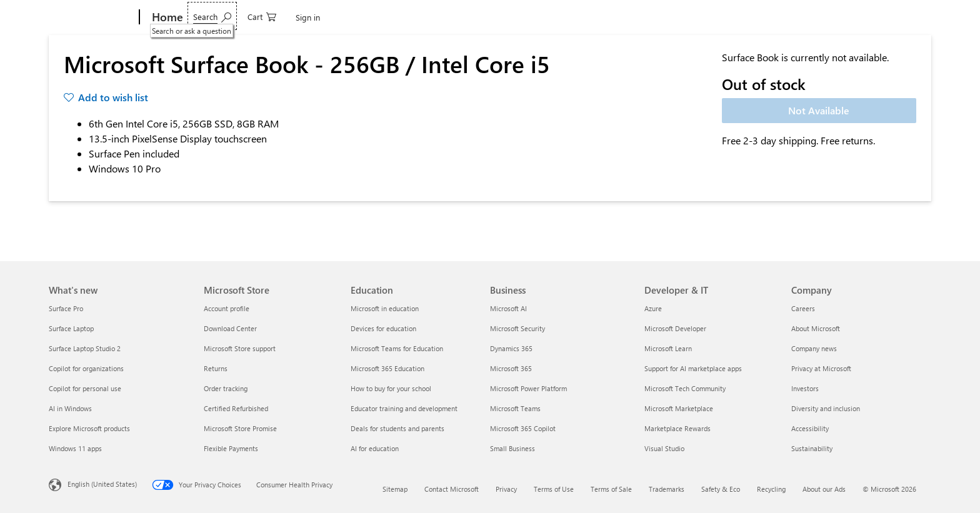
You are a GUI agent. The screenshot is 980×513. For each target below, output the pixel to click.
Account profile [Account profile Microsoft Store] (227, 308)
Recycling (771, 489)
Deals (421, 17)
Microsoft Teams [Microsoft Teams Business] (515, 408)
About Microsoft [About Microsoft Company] (816, 328)
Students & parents (545, 17)
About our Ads (824, 489)
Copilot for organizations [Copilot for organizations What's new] (86, 368)
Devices (210, 17)
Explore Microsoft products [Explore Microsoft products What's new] (89, 428)
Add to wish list (113, 97)
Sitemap (395, 489)
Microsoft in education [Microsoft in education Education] (385, 308)
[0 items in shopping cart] (870, 16)
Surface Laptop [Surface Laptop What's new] (71, 328)
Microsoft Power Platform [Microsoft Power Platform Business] (528, 388)
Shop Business (470, 17)
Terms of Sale (611, 489)
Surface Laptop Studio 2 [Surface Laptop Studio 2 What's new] (85, 348)
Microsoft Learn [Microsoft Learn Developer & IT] (668, 348)
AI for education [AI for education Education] (375, 448)
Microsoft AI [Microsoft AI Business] (508, 308)
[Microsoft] (92, 17)
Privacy (506, 489)
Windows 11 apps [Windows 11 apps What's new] (75, 448)
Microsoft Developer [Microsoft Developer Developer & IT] (675, 328)
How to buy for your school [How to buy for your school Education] (391, 388)
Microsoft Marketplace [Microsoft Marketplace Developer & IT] (679, 408)
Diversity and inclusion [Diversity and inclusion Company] (826, 408)
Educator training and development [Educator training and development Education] (404, 408)
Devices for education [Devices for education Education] (383, 328)
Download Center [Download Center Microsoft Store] (230, 328)
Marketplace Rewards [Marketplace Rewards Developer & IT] (677, 428)
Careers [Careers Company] (803, 308)
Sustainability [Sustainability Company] (812, 448)
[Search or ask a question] (820, 16)
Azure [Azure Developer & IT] (653, 308)
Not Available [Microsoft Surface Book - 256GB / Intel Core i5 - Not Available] (819, 110)
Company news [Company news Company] (814, 348)
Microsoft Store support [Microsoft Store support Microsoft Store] (240, 348)
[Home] (166, 17)
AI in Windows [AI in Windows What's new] (70, 408)
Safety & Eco (721, 489)
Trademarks (667, 489)
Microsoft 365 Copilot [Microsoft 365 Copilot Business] (523, 428)
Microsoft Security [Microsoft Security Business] (517, 328)
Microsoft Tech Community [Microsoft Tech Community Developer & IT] (685, 388)
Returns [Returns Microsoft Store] (216, 368)
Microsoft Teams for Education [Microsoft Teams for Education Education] (397, 348)
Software (263, 17)
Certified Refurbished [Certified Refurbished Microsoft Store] (236, 408)
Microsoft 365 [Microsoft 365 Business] (511, 368)
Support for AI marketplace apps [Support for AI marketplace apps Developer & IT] (693, 368)
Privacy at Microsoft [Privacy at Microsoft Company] (821, 368)
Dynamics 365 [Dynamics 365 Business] (511, 348)
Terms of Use (554, 489)
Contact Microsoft (452, 489)
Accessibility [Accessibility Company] (810, 428)
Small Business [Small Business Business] (512, 448)
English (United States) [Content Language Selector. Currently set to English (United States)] (102, 484)
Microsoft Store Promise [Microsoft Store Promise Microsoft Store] (240, 428)
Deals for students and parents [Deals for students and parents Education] (397, 428)
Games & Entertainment (346, 17)
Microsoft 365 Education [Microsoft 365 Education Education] (387, 368)
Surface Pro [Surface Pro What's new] (66, 308)
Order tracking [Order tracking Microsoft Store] (226, 388)
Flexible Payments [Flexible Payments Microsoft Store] (231, 448)
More (606, 17)
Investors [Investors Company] (805, 388)
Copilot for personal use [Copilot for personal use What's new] (85, 388)
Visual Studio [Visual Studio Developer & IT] (664, 448)
